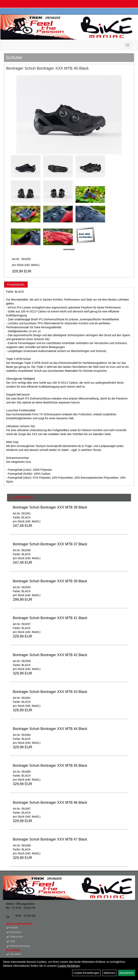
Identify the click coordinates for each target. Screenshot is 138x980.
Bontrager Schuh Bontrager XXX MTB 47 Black (50, 839)
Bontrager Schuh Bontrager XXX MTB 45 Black (50, 766)
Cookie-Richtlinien (69, 966)
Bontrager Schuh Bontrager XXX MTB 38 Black (50, 507)
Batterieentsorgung (20, 946)
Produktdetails (16, 285)
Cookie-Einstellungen (86, 973)
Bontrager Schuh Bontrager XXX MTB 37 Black (50, 544)
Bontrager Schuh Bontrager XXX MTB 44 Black (50, 729)
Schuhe (14, 57)
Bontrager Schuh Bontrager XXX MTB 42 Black (50, 655)
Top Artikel (15, 954)
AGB (12, 941)
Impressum (16, 932)
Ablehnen (109, 973)
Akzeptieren (127, 973)
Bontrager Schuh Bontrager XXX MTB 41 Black (50, 618)
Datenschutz (16, 937)
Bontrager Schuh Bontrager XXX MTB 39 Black (50, 581)
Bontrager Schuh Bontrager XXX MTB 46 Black (50, 803)
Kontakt (14, 928)
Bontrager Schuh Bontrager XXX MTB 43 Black (50, 692)
